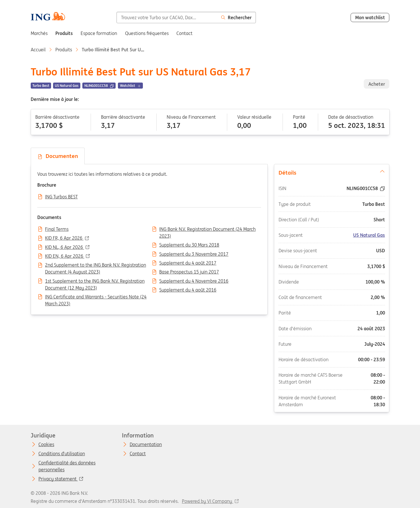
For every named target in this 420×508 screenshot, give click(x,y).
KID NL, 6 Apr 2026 (65, 247)
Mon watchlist (370, 17)
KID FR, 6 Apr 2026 (64, 238)
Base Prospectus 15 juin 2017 (189, 272)
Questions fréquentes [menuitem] (147, 33)
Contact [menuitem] (184, 33)
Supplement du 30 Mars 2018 (189, 245)
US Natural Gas (369, 235)
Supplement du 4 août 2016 (188, 290)
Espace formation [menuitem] (99, 33)
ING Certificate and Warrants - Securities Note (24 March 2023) (96, 297)
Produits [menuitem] (64, 33)
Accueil (38, 50)
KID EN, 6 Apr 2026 (65, 256)
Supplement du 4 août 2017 (188, 263)
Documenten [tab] (58, 156)
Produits (64, 50)
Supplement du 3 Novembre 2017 (194, 254)
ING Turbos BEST (61, 197)
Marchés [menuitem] (39, 33)
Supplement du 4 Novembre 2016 (194, 281)
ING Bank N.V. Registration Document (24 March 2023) (207, 230)
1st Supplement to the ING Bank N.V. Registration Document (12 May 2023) (95, 282)
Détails (332, 172)
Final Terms (57, 229)
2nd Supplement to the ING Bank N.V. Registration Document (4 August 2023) (96, 265)
